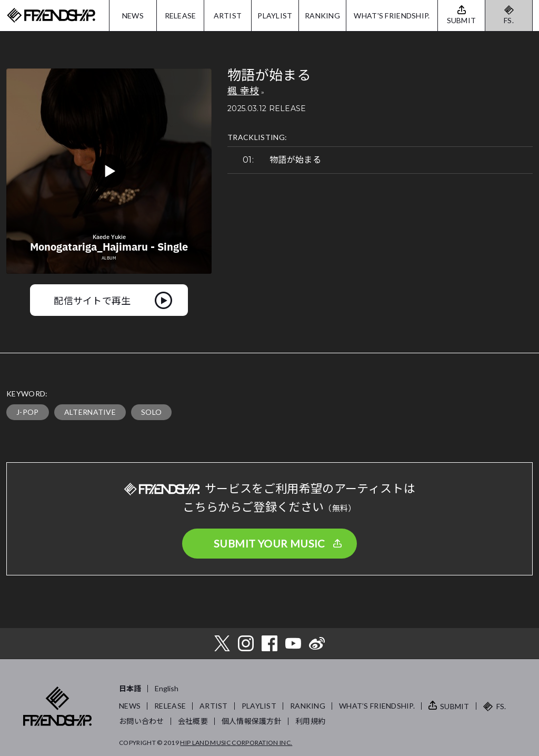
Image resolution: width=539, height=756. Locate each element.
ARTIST (228, 16)
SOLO (151, 412)
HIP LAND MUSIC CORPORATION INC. (236, 743)
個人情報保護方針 (252, 721)
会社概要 (193, 721)
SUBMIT (455, 706)
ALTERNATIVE (90, 412)
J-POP (28, 412)
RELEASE (181, 16)
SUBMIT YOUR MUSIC (269, 543)
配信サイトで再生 (92, 300)
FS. (509, 20)
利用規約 (310, 721)
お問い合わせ (142, 721)
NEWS (133, 16)
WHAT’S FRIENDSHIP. (377, 706)
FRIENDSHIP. (51, 16)
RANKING (322, 16)
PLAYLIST (275, 16)
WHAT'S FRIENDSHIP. (392, 16)
